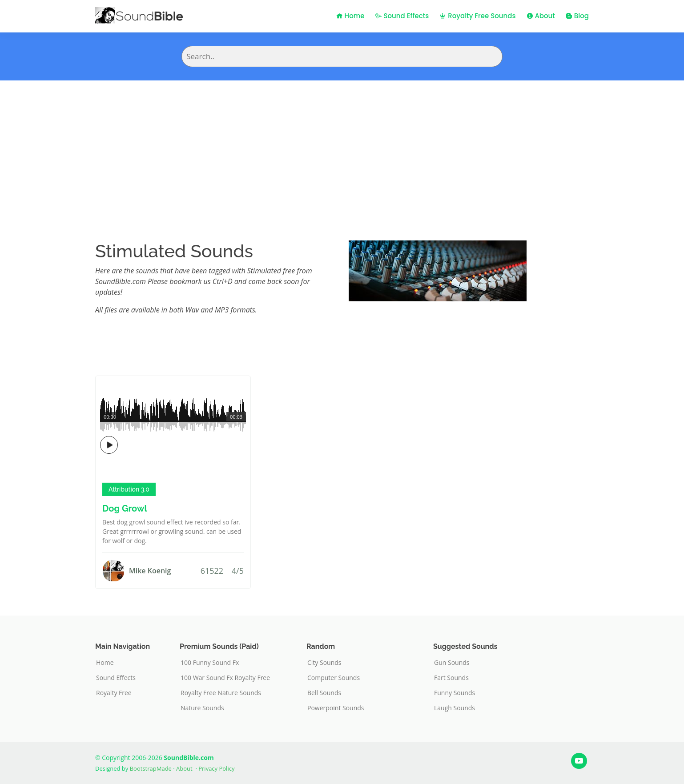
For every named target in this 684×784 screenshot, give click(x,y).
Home (350, 16)
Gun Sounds (452, 663)
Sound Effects (402, 16)
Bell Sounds (324, 693)
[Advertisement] (342, 147)
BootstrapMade (151, 768)
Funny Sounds (455, 693)
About (541, 16)
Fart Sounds (451, 678)
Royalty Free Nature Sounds (221, 693)
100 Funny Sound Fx (210, 663)
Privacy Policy (216, 768)
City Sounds (324, 663)
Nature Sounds (202, 708)
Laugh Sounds (455, 708)
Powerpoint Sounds (336, 708)
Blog (577, 16)
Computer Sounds (334, 678)
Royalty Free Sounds (477, 16)
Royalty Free (114, 693)
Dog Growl (125, 508)
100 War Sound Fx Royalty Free (225, 678)
